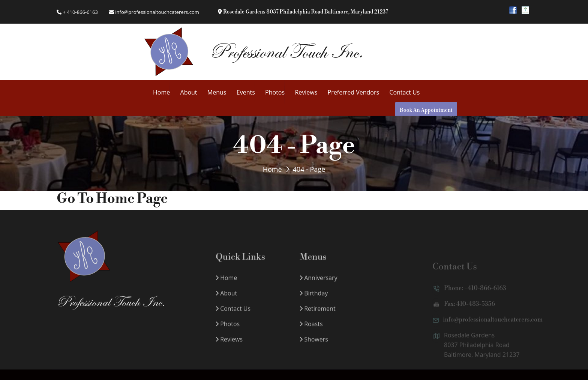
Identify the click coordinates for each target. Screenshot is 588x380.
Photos (275, 92)
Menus (217, 92)
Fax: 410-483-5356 (464, 310)
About (189, 92)
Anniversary (319, 284)
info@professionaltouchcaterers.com (154, 12)
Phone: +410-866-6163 (469, 294)
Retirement (318, 314)
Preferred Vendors (353, 92)
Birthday (314, 299)
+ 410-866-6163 (77, 12)
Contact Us (404, 92)
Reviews (306, 92)
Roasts (311, 330)
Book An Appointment (426, 110)
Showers (314, 345)
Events (246, 92)
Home (161, 92)
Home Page (132, 199)
